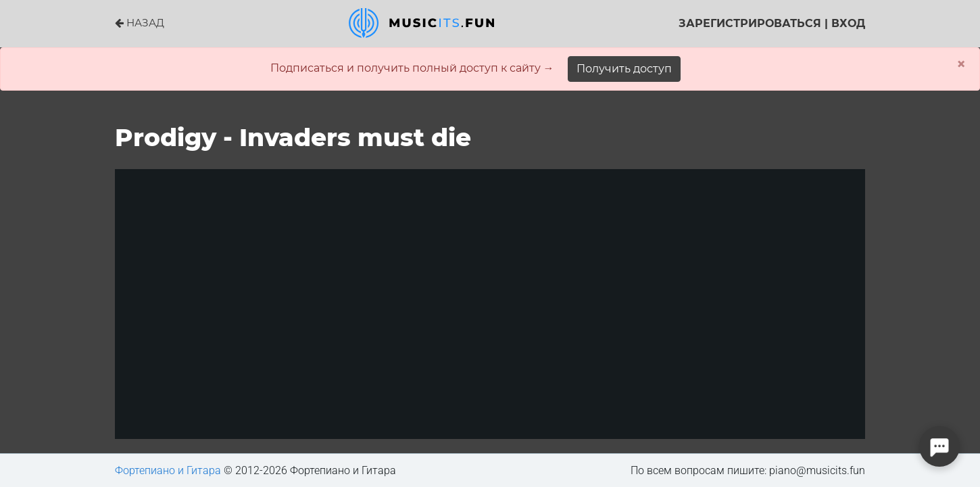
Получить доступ (624, 69)
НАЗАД (140, 23)
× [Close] (961, 64)
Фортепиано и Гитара (168, 470)
